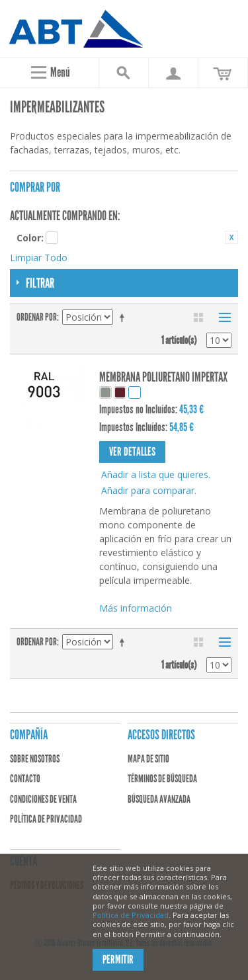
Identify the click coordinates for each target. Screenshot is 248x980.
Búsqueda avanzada (159, 799)
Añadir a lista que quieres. (156, 474)
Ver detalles (132, 452)
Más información (136, 608)
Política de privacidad (46, 819)
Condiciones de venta (43, 799)
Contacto (25, 779)
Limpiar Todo (39, 258)
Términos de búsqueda (162, 779)
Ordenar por (37, 317)
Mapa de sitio (148, 759)
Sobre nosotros (35, 759)
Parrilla (198, 317)
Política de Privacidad (131, 915)
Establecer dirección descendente (124, 317)
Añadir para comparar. (149, 490)
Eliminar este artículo (231, 237)
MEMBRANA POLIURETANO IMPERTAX (163, 377)
